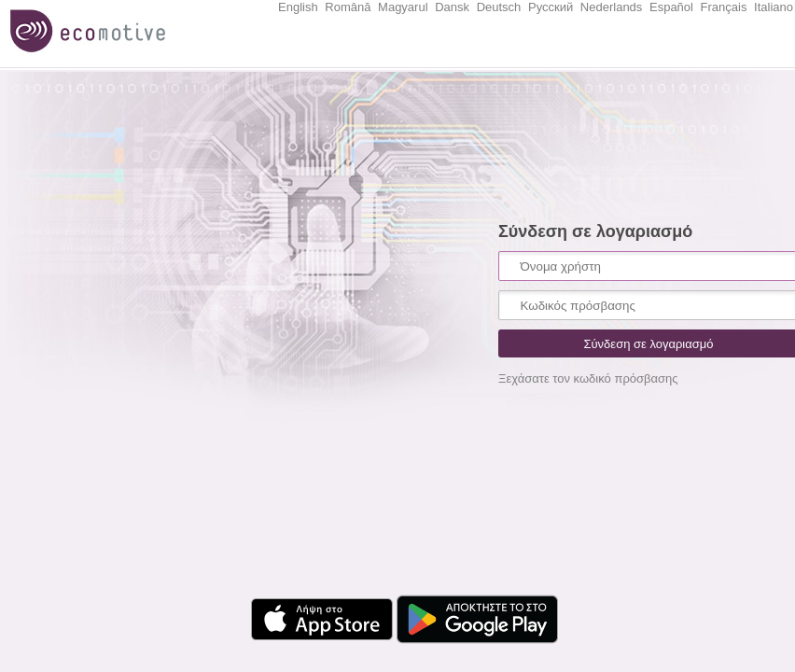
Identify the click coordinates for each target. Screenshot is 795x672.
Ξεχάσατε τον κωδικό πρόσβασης (588, 378)
